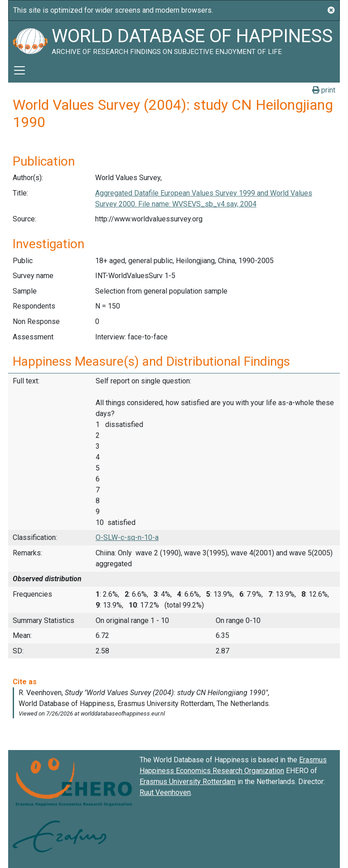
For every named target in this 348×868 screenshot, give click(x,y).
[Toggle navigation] (19, 70)
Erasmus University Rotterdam (188, 782)
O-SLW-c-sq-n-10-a (127, 537)
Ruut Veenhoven (165, 792)
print (324, 90)
